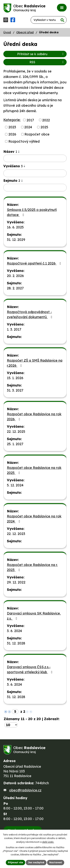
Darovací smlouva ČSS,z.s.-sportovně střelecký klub (30, 669)
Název (10, 152)
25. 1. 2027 (15, 444)
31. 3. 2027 (15, 390)
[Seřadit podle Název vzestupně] (19, 151)
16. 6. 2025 (15, 227)
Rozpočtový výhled (24, 141)
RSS (47, 62)
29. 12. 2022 (16, 582)
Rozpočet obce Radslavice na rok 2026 (34, 417)
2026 (12, 134)
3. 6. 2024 (14, 631)
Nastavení (56, 862)
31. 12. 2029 (16, 240)
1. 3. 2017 (14, 329)
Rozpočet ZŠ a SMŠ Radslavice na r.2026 (35, 363)
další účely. (48, 842)
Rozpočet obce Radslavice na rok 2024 (34, 519)
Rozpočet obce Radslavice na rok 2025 (34, 470)
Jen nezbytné (36, 862)
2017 (30, 120)
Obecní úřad (25, 32)
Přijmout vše (15, 862)
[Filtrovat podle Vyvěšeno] (35, 173)
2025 (44, 127)
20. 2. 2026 (15, 276)
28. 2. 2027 (15, 288)
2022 (46, 120)
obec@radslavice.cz (25, 790)
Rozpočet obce (37, 134)
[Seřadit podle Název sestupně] (19, 152)
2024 (28, 127)
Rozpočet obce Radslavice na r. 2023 (32, 567)
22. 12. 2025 (16, 432)
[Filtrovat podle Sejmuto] (35, 188)
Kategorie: (12, 120)
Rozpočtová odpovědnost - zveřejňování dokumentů (30, 314)
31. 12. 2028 (16, 643)
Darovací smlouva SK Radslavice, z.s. (34, 616)
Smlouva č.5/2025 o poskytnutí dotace (32, 212)
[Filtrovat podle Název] (35, 158)
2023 (12, 127)
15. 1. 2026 (15, 378)
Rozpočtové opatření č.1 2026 (35, 263)
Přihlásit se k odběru (41, 54)
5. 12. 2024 (15, 485)
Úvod (7, 32)
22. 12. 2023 (16, 534)
